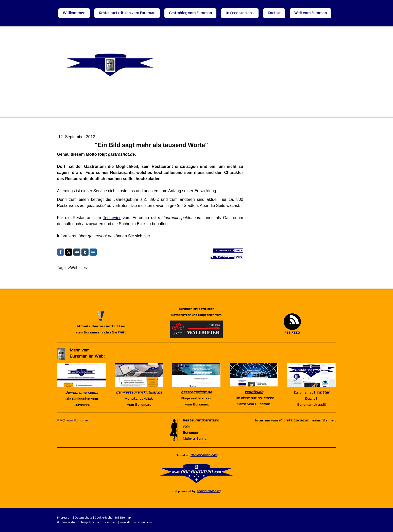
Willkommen (74, 13)
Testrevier (112, 218)
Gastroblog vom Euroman (190, 13)
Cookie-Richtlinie (106, 518)
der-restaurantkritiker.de (139, 393)
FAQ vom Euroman (73, 421)
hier (147, 236)
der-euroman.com (204, 455)
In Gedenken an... (240, 13)
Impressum (65, 518)
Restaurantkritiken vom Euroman (127, 13)
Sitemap (125, 518)
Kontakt (274, 13)
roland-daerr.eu (208, 491)
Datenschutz (83, 518)
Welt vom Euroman (311, 13)
